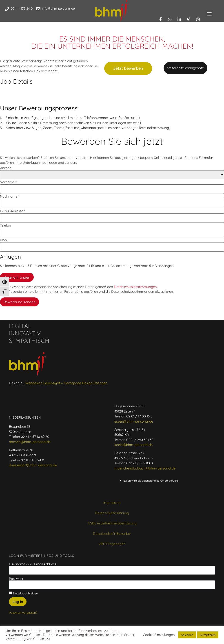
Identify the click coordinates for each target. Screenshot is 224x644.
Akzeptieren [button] (208, 635)
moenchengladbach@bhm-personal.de (145, 468)
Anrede (6, 168)
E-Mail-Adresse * (13, 211)
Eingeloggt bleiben (23, 593)
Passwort (16, 579)
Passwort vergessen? (23, 613)
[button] (209, 14)
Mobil (4, 240)
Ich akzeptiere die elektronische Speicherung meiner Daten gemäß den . (79, 287)
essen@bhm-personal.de (134, 421)
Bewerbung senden (20, 302)
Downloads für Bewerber (112, 534)
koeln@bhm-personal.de (133, 445)
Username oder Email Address (33, 564)
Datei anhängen (17, 277)
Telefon (6, 225)
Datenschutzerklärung (112, 513)
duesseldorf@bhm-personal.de (33, 465)
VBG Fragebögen (112, 544)
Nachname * (10, 196)
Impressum (112, 503)
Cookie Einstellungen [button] (159, 635)
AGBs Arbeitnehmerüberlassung (112, 523)
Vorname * (8, 182)
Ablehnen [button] (187, 635)
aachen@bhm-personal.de (30, 442)
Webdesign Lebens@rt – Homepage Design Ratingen (66, 383)
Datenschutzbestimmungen (135, 287)
